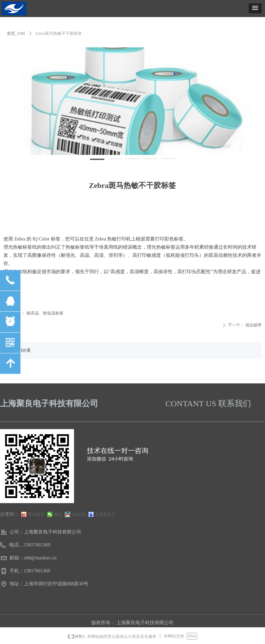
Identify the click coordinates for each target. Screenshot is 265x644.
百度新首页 (105, 514)
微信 (58, 514)
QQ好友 (79, 514)
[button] (255, 8)
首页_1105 (16, 33)
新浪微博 (36, 514)
